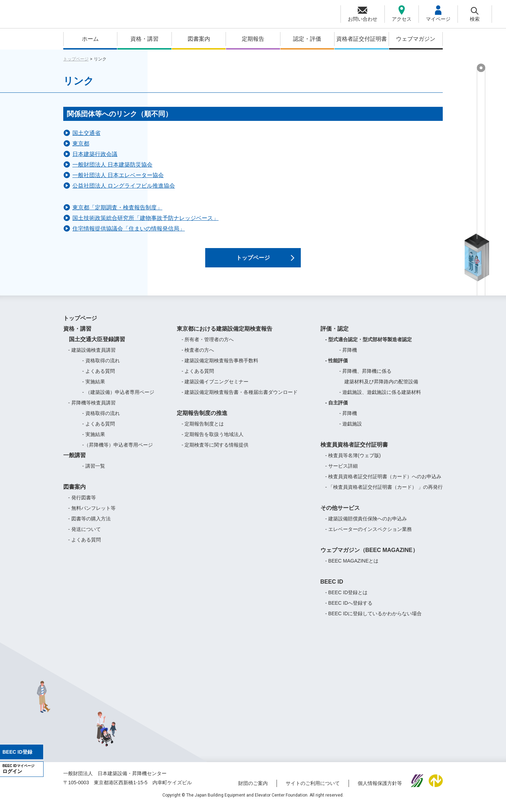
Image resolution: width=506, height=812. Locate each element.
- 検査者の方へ (198, 356)
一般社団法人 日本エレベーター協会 (118, 175)
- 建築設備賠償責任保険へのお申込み (366, 524)
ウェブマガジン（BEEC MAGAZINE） (369, 556)
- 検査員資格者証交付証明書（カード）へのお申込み (384, 482)
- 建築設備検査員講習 (92, 356)
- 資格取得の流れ (101, 366)
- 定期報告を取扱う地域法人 (213, 440)
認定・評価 (307, 39)
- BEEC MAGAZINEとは (352, 566)
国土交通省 (86, 133)
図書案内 (199, 39)
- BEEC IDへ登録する (349, 609)
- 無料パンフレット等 (92, 514)
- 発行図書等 (82, 503)
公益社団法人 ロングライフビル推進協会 (124, 186)
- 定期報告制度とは (203, 429)
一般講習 (74, 461)
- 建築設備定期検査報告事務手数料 (220, 366)
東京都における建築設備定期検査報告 (225, 334)
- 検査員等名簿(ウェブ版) (353, 461)
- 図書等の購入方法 (89, 524)
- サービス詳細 (342, 472)
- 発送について (85, 535)
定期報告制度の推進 (202, 419)
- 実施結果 (94, 387)
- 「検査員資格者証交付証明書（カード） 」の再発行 (384, 493)
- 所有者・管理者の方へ (208, 345)
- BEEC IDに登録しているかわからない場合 (374, 619)
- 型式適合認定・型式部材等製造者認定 (369, 345)
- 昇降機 (348, 356)
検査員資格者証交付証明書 (354, 450)
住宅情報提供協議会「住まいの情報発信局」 (129, 229)
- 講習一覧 (94, 472)
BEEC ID (332, 587)
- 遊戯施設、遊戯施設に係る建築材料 (380, 398)
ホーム (90, 39)
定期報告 (253, 39)
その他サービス (340, 514)
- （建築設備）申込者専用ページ (118, 398)
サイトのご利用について (313, 788)
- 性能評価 (337, 366)
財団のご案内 (253, 788)
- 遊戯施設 (351, 429)
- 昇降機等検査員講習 (92, 408)
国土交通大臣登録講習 (94, 345)
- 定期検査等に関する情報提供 (215, 450)
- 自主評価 (337, 408)
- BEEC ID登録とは (347, 598)
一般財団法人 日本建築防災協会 (112, 165)
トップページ (76, 59)
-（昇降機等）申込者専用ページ (118, 450)
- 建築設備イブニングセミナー (215, 387)
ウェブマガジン (416, 39)
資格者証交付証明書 (362, 39)
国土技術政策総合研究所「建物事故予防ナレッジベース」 (145, 218)
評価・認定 (335, 334)
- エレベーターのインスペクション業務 (369, 535)
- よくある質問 (99, 377)
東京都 (81, 144)
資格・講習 (144, 39)
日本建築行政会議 (95, 154)
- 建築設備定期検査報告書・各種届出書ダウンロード (240, 398)
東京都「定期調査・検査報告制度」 (117, 207)
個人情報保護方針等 (380, 788)
